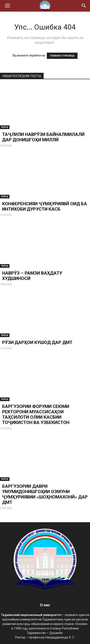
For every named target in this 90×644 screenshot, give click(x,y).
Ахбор (5, 127)
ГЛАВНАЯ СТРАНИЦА (62, 56)
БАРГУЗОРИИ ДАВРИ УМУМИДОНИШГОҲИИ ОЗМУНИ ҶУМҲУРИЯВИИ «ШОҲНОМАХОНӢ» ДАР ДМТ (45, 494)
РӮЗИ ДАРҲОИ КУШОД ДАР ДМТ (37, 342)
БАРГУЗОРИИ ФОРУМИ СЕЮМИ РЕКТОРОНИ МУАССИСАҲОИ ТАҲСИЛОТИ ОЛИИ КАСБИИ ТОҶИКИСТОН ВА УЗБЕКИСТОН (36, 414)
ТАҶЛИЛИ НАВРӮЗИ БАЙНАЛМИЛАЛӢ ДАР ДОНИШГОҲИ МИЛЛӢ (43, 137)
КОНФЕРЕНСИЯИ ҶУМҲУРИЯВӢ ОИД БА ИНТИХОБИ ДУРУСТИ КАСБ (45, 206)
